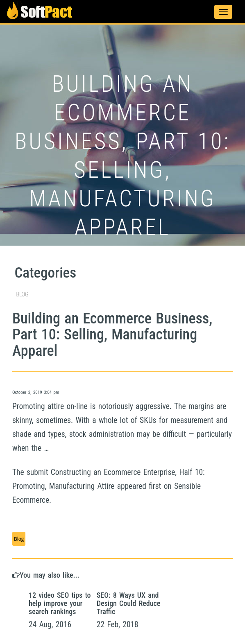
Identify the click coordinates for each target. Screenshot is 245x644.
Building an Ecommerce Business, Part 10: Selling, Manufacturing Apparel (112, 335)
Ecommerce (122, 472)
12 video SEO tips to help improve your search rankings (60, 603)
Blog (19, 539)
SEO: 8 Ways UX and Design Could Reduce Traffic (128, 603)
